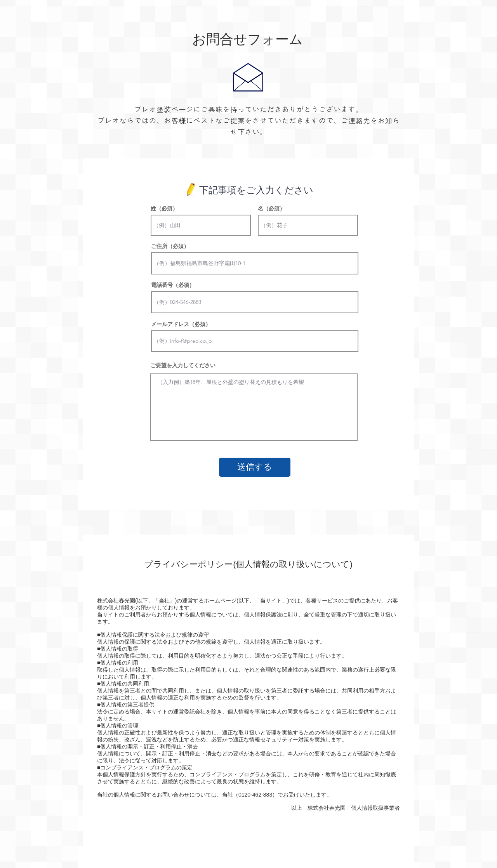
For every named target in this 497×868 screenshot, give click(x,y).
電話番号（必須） (173, 285)
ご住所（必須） (170, 246)
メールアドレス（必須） (181, 324)
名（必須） (271, 208)
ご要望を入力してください (183, 365)
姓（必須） (164, 208)
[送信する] (255, 467)
